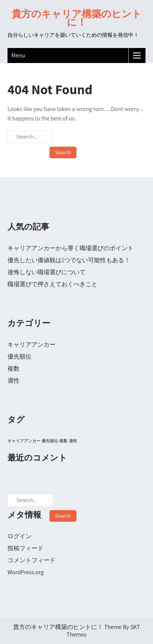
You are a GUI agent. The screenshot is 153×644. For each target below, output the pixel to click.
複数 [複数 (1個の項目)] (63, 441)
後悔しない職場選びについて (46, 272)
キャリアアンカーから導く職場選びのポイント (70, 248)
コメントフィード (31, 560)
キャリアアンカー (31, 345)
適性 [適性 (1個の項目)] (73, 441)
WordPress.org (25, 572)
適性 (13, 381)
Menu (18, 55)
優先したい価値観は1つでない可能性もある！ (69, 260)
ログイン (19, 536)
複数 (13, 369)
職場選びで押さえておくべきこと (52, 284)
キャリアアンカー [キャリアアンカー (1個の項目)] (24, 441)
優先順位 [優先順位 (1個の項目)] (50, 441)
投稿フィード (25, 548)
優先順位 (19, 357)
